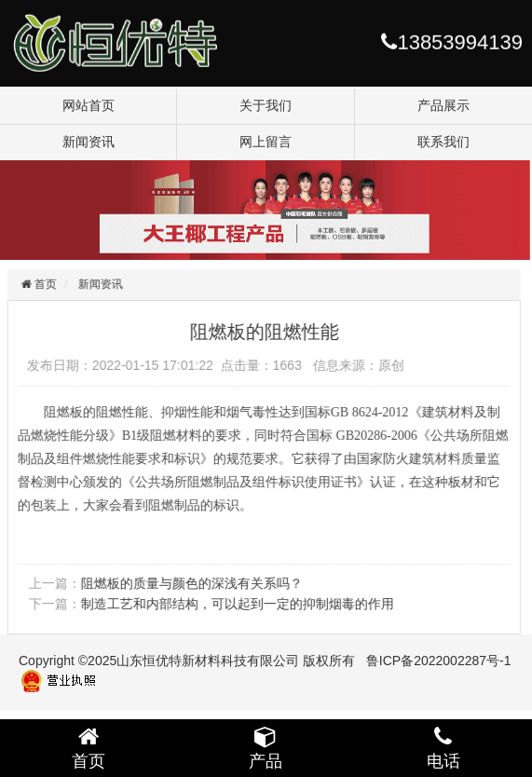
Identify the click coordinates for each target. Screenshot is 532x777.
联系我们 (443, 142)
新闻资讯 (89, 142)
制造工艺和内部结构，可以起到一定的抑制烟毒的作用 (236, 604)
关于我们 (266, 105)
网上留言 (266, 142)
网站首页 (89, 105)
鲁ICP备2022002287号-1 (439, 661)
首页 (42, 284)
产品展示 (443, 105)
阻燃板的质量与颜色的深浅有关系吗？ (190, 583)
